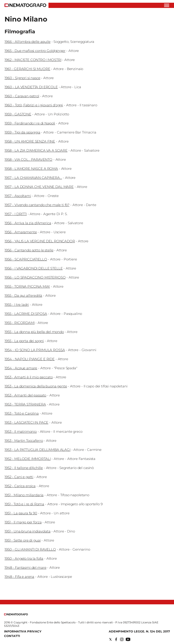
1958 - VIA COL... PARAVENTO (28, 159)
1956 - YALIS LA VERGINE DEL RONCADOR (40, 241)
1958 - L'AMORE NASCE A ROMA (31, 169)
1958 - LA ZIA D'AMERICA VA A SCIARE (36, 150)
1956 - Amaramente (21, 232)
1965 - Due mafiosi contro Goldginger (35, 51)
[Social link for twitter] (110, 639)
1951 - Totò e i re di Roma (24, 504)
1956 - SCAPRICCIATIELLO (26, 259)
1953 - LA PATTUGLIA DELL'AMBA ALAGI (37, 450)
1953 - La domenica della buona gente (36, 386)
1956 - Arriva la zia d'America (28, 223)
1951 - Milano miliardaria (24, 495)
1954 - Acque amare (21, 368)
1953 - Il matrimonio (21, 431)
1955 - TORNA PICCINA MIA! (27, 286)
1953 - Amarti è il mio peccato (29, 377)
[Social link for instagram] (122, 639)
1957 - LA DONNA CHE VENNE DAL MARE (39, 187)
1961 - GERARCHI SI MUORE (27, 69)
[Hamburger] (167, 5)
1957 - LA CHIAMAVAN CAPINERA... (33, 178)
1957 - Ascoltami (18, 196)
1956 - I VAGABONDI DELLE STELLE (34, 268)
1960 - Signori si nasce (22, 78)
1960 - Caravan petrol (22, 96)
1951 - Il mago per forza (23, 522)
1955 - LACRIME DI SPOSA (26, 314)
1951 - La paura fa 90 (21, 513)
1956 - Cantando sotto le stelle (29, 250)
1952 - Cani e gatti (19, 477)
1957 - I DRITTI (16, 214)
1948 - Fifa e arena (19, 577)
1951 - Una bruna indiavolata (28, 531)
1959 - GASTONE (18, 114)
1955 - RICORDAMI (20, 323)
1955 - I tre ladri (17, 305)
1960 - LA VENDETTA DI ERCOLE (31, 87)
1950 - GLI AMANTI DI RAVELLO (30, 549)
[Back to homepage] (16, 614)
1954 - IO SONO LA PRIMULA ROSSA (35, 350)
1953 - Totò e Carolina (22, 413)
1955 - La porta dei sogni (24, 341)
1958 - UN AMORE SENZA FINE (30, 141)
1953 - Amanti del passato (25, 395)
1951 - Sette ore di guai (23, 540)
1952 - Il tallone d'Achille (24, 468)
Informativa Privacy (23, 631)
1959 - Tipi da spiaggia (22, 132)
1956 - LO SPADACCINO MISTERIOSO (35, 277)
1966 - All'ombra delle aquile (28, 42)
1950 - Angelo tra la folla (24, 558)
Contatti (12, 636)
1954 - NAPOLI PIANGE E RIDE (30, 359)
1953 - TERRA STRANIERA (25, 404)
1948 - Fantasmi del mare (25, 567)
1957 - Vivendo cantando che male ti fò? (37, 205)
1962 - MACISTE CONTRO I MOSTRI (33, 60)
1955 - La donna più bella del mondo (34, 332)
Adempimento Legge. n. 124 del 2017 (139, 631)
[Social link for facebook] (116, 639)
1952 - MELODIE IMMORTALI (28, 459)
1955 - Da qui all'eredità (23, 295)
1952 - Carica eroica (20, 486)
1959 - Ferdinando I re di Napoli (30, 123)
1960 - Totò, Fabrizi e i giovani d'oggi (34, 105)
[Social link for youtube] (128, 639)
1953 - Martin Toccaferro (24, 441)
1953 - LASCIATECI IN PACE (26, 422)
